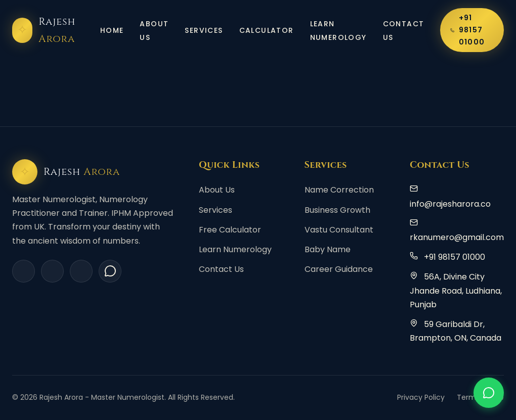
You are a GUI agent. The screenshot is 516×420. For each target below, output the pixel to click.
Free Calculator (230, 230)
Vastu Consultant (339, 230)
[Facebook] (24, 271)
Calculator (267, 30)
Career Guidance (339, 269)
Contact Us (404, 31)
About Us (154, 31)
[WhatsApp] (110, 271)
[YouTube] (81, 271)
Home (112, 30)
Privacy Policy (421, 397)
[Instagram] (52, 271)
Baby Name (328, 249)
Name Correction (339, 190)
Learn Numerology (338, 31)
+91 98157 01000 (467, 30)
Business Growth (337, 210)
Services (204, 30)
